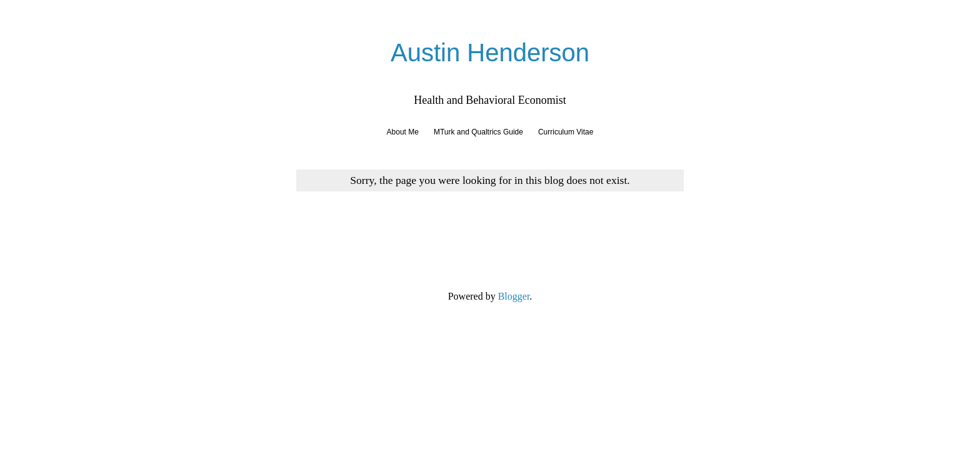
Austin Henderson (490, 53)
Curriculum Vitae (566, 132)
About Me (403, 132)
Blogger (514, 296)
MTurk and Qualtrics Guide (478, 132)
